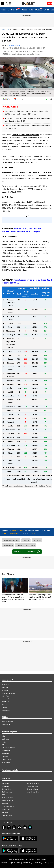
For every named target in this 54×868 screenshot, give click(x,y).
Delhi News (5, 786)
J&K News (5, 812)
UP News (5, 804)
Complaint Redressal (8, 693)
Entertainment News (8, 748)
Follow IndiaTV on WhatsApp (27, 552)
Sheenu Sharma (14, 45)
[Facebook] (4, 827)
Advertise (5, 690)
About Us (5, 687)
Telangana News (33, 789)
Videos (24, 10)
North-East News (7, 798)
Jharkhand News (7, 792)
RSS (51, 863)
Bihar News (5, 783)
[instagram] (14, 827)
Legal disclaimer (15, 863)
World (46, 10)
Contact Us (5, 684)
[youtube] (19, 827)
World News (6, 739)
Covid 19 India (8, 545)
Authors (4, 708)
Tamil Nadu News (7, 801)
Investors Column (7, 699)
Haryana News (6, 789)
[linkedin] (25, 827)
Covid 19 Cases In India (11, 540)
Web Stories (6, 711)
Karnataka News (7, 815)
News (3, 30)
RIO (46, 863)
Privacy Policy (27, 863)
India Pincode (6, 724)
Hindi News (5, 702)
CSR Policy (38, 863)
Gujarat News (6, 810)
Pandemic (26, 540)
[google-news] (30, 827)
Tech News (5, 754)
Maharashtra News (33, 783)
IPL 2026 (39, 10)
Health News (6, 762)
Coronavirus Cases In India (25, 545)
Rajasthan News (32, 786)
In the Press (6, 696)
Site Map (4, 863)
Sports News (6, 751)
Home (3, 10)
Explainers (5, 757)
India (31, 10)
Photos (4, 742)
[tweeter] (9, 827)
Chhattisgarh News (8, 807)
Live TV (4, 705)
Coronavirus (37, 540)
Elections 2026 (14, 10)
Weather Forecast (7, 721)
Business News (7, 760)
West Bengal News (33, 792)
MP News (5, 795)
